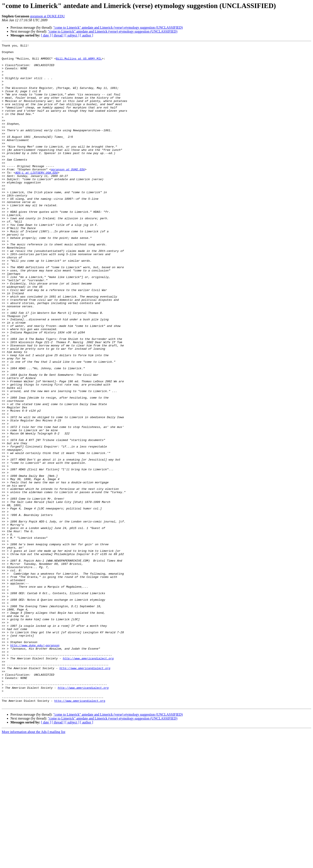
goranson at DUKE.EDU (48, 16)
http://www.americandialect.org (88, 782)
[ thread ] (58, 35)
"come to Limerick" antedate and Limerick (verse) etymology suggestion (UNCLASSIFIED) (118, 27)
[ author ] (87, 35)
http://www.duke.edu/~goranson (35, 766)
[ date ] (46, 35)
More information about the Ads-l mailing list (33, 864)
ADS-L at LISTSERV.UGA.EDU (36, 199)
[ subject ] (72, 35)
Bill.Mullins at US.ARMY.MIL (79, 62)
